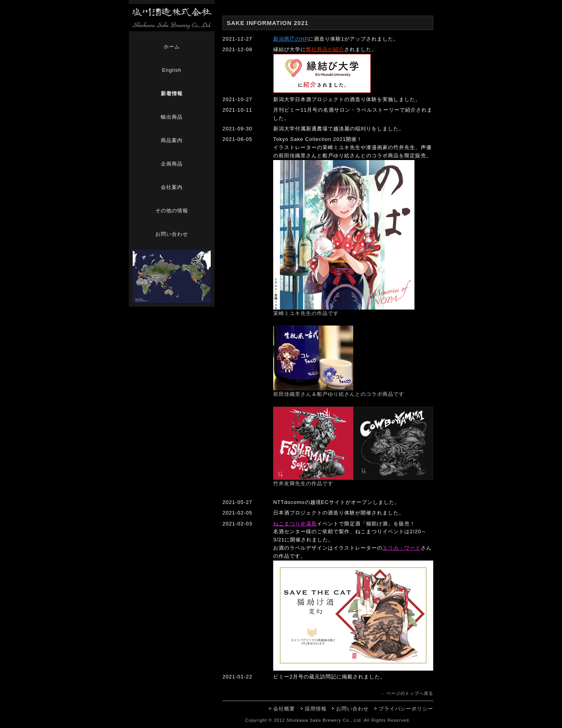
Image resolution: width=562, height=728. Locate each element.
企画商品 (172, 164)
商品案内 (172, 140)
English (172, 70)
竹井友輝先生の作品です (303, 483)
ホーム (172, 47)
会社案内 (172, 187)
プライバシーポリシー (406, 709)
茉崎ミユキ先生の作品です (306, 313)
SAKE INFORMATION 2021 (268, 23)
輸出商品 (172, 117)
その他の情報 (172, 211)
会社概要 (284, 709)
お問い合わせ (172, 234)
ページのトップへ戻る (410, 693)
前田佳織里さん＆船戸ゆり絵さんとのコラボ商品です (339, 394)
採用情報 (316, 709)
